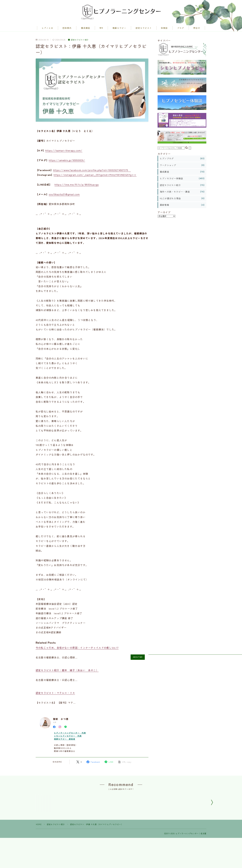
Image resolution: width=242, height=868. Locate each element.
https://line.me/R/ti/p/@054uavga (77, 185)
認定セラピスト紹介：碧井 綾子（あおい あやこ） (67, 670)
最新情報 (165, 205)
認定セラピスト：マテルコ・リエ (55, 693)
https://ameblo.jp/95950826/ (67, 160)
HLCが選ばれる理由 (170, 198)
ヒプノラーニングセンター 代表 (70, 733)
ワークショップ (168, 165)
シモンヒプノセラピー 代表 (68, 736)
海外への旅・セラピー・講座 (175, 192)
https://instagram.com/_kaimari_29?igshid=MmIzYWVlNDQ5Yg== (95, 175)
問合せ (197, 28)
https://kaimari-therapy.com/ (64, 151)
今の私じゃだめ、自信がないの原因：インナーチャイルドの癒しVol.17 (77, 648)
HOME (39, 846)
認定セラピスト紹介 (78, 40)
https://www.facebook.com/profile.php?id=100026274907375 (92, 170)
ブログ (181, 28)
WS (101, 28)
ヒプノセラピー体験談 (171, 179)
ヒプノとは (48, 28)
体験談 (164, 28)
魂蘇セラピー (119, 28)
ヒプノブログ (167, 159)
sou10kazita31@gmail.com (64, 194)
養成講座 (86, 28)
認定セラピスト (144, 28)
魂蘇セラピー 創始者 (65, 739)
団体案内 (67, 28)
